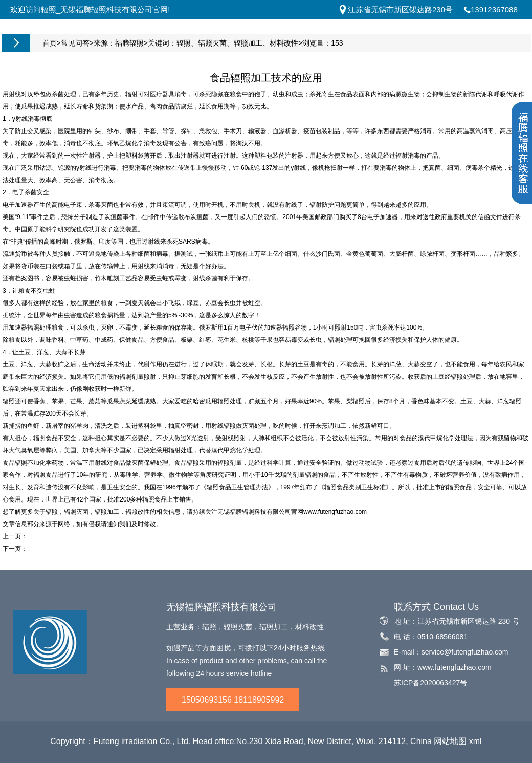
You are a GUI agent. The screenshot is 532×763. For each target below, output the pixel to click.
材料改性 (284, 43)
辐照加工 (248, 43)
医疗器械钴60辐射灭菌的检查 (67, 549)
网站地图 (450, 741)
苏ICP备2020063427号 (430, 683)
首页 (50, 43)
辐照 (184, 43)
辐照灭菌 (212, 43)
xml (475, 741)
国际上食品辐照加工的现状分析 (70, 536)
